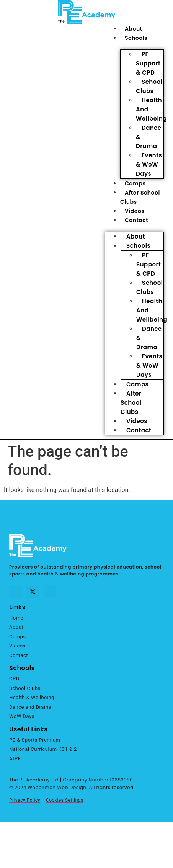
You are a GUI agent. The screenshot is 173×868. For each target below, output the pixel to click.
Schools (136, 38)
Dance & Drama (149, 137)
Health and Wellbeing (151, 109)
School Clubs (149, 86)
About (134, 29)
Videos (135, 211)
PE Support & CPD (148, 63)
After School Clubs (131, 403)
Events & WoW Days (149, 164)
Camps (135, 183)
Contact (136, 220)
